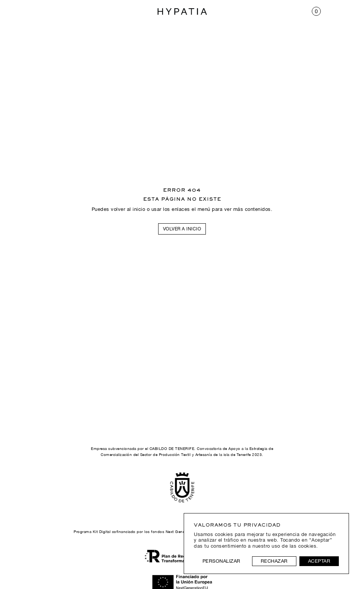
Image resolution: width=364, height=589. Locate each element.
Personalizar (221, 561)
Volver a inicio (182, 229)
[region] (266, 544)
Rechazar (274, 561)
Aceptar (319, 561)
